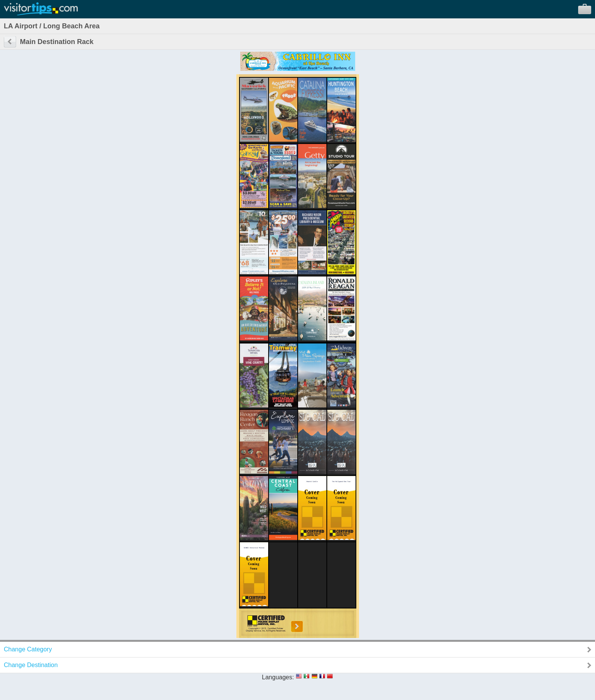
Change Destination (31, 665)
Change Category (28, 649)
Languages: (278, 677)
